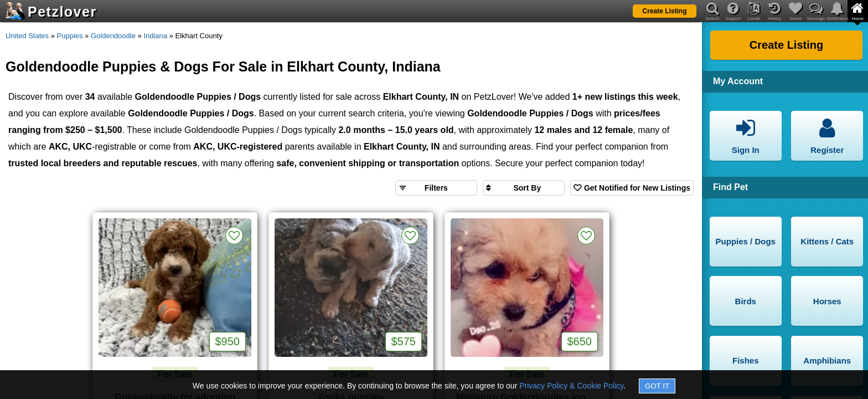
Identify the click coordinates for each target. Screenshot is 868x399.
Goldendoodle (113, 36)
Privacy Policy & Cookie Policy (571, 386)
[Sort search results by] (524, 188)
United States (27, 36)
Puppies (70, 36)
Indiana (155, 36)
